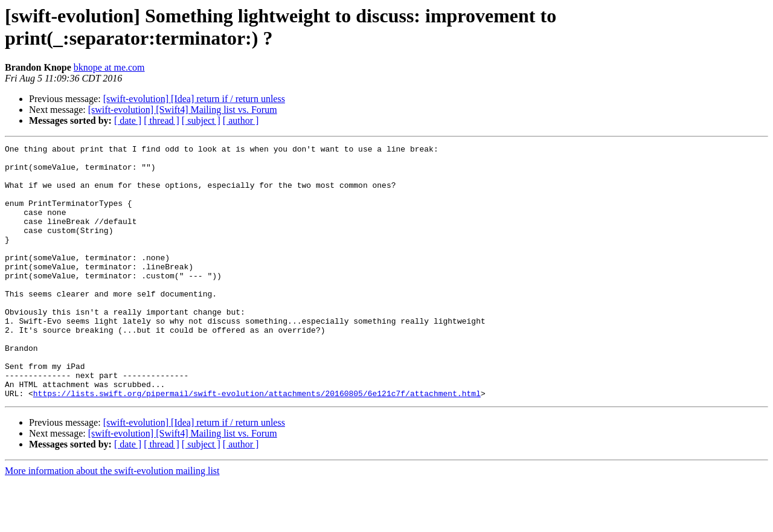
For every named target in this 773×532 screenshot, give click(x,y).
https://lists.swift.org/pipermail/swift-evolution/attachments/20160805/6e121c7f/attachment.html (257, 444)
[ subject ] (201, 120)
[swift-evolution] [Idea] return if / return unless (194, 99)
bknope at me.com (109, 67)
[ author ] (241, 120)
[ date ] (128, 120)
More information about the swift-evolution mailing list (112, 521)
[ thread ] (162, 120)
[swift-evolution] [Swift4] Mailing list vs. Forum (183, 110)
